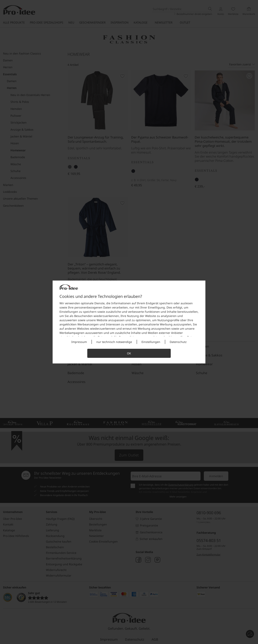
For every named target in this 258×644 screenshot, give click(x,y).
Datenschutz (178, 342)
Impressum (79, 342)
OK (129, 353)
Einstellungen (151, 342)
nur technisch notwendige (114, 342)
